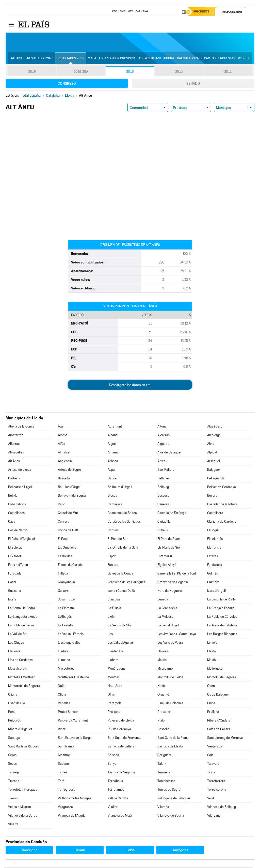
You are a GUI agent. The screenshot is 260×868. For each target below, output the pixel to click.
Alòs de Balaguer (169, 453)
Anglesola (65, 462)
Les (110, 635)
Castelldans (16, 514)
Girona (80, 851)
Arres (161, 462)
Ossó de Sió (17, 704)
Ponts (12, 712)
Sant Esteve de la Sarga (75, 738)
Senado (193, 84)
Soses (12, 764)
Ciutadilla (164, 522)
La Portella (66, 626)
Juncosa (114, 600)
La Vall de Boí (18, 635)
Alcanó (113, 436)
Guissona (15, 591)
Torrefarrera (216, 782)
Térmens (164, 773)
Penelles (64, 704)
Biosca (112, 496)
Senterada (215, 747)
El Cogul (213, 531)
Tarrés (63, 773)
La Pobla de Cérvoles (222, 617)
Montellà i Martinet (21, 678)
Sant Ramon (67, 747)
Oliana (13, 695)
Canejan (163, 505)
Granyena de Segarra (173, 583)
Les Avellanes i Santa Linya (177, 635)
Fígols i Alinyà (167, 565)
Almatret (64, 453)
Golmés (213, 574)
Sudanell (64, 764)
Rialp (161, 721)
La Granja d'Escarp (221, 609)
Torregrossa (67, 790)
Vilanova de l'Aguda (72, 816)
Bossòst (163, 496)
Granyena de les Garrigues (126, 583)
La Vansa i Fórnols (71, 635)
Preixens (164, 712)
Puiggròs (14, 721)
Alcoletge (214, 436)
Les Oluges (16, 643)
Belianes (164, 479)
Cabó (62, 505)
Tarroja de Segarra (121, 773)
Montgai (113, 678)
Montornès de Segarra (24, 687)
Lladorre (14, 652)
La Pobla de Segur (21, 626)
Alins (211, 444)
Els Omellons (67, 548)
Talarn (162, 764)
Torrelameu (116, 790)
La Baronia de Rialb (221, 600)
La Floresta (66, 609)
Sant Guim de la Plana (173, 738)
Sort (210, 756)
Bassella (64, 479)
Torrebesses (166, 782)
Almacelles (16, 453)
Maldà (212, 661)
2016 (130, 72)
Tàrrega (14, 773)
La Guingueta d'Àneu (23, 617)
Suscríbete (203, 12)
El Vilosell (15, 557)
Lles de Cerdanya (20, 661)
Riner (62, 730)
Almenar (114, 453)
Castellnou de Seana (122, 514)
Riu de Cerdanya (119, 730)
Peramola (115, 704)
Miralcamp (165, 669)
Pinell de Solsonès (170, 704)
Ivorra (12, 600)
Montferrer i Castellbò (73, 678)
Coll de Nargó (18, 531)
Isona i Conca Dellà (121, 591)
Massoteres (66, 669)
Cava (12, 522)
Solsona (113, 756)
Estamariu (165, 557)
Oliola (62, 695)
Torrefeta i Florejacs (23, 790)
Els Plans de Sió (169, 548)
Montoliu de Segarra (222, 678)
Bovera (212, 496)
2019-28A (81, 72)
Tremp (13, 799)
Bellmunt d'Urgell (120, 488)
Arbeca (113, 462)
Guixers (63, 591)
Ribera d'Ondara (219, 721)
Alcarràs (164, 436)
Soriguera (165, 756)
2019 (32, 72)
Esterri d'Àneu (18, 565)
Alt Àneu (14, 462)
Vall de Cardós (118, 799)
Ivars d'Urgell (216, 591)
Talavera (213, 764)
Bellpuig (163, 488)
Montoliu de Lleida (170, 678)
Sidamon (64, 756)
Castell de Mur (68, 514)
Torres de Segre (169, 790)
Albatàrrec (16, 436)
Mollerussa (215, 669)
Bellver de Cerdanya (222, 488)
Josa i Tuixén (67, 600)
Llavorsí (163, 652)
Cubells (163, 531)
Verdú (211, 799)
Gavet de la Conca (120, 574)
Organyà (164, 695)
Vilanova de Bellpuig (222, 808)
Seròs (12, 756)
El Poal (63, 540)
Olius (111, 695)
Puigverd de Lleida (121, 721)
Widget (243, 59)
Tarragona (180, 851)
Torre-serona (217, 790)
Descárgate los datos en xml (130, 386)
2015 (179, 72)
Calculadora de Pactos (196, 59)
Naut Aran (115, 687)
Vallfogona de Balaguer (174, 799)
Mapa (92, 59)
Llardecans (116, 652)
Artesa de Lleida (20, 470)
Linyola (212, 643)
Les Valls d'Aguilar (120, 643)
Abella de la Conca (21, 427)
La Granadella (167, 609)
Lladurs (63, 652)
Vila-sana (214, 816)
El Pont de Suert (169, 540)
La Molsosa (165, 617)
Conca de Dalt (68, 531)
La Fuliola (114, 609)
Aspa (111, 470)
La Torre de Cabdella (222, 626)
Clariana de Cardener (222, 522)
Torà (61, 782)
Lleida (212, 652)
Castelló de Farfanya (172, 514)
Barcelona (30, 851)
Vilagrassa (65, 808)
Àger (61, 427)
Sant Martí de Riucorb (24, 747)
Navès (162, 687)
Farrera (113, 565)
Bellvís (13, 496)
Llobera (113, 661)
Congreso (67, 84)
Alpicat (212, 453)
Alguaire (163, 444)
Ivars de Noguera (170, 591)
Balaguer (214, 470)
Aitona (162, 427)
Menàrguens (117, 669)
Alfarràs (14, 444)
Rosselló (163, 730)
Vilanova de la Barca (23, 816)
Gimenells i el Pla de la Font (177, 574)
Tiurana (14, 782)
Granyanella (66, 583)
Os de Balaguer (218, 695)
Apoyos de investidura (156, 59)
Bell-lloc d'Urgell (70, 488)
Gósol (12, 583)
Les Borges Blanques (222, 635)
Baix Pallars (166, 470)
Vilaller (113, 808)
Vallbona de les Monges (75, 799)
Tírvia (211, 773)
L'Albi (111, 617)
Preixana (114, 712)
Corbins (113, 531)
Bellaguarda (216, 479)
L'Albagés (65, 617)
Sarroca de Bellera (121, 747)
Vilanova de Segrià (171, 816)
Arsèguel (214, 462)
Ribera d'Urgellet (20, 730)
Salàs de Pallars (219, 730)
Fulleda (63, 574)
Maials (162, 661)
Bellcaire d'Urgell (20, 488)
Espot (112, 557)
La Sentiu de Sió (119, 626)
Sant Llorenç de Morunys (225, 738)
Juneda (163, 600)
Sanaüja (14, 738)
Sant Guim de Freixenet (124, 738)
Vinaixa (13, 825)
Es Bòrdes (65, 557)
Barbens (14, 479)
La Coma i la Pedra (22, 609)
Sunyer (113, 764)
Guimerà (213, 583)
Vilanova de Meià (120, 816)
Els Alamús (215, 540)
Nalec (62, 687)
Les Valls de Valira (170, 643)
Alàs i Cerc (215, 427)
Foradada (15, 574)
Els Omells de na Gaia (123, 548)
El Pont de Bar (118, 540)
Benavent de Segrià (72, 496)
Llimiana (64, 661)
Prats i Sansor (68, 712)
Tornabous (115, 782)
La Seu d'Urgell (168, 626)
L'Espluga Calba (69, 643)
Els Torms (214, 548)
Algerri (112, 444)
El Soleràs (15, 548)
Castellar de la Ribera (222, 505)
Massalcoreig (18, 669)
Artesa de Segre (69, 470)
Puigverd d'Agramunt (73, 721)
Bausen (113, 479)
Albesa (63, 436)
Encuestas (227, 59)
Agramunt (115, 427)
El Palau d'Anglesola (22, 540)
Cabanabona (17, 505)
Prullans (213, 712)
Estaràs (213, 557)
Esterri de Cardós (70, 565)
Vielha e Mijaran (20, 808)
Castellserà (215, 514)
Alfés (61, 444)
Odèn (211, 687)
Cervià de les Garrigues (124, 522)
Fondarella (215, 565)
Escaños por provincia (117, 59)
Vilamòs (163, 808)
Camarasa (115, 505)
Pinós (211, 704)
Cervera (64, 522)
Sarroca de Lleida (170, 747)
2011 (228, 72)
